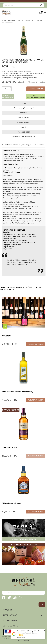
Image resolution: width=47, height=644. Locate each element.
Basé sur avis (21, 637)
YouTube (15, 598)
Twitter (9, 598)
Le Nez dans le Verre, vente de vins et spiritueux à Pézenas (28, 632)
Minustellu (6, 336)
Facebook (4, 598)
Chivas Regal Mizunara (12, 503)
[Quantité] (5, 89)
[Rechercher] (23, 5)
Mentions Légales (7, 636)
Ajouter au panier (36, 89)
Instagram (21, 598)
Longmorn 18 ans (10, 447)
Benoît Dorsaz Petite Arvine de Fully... (18, 392)
